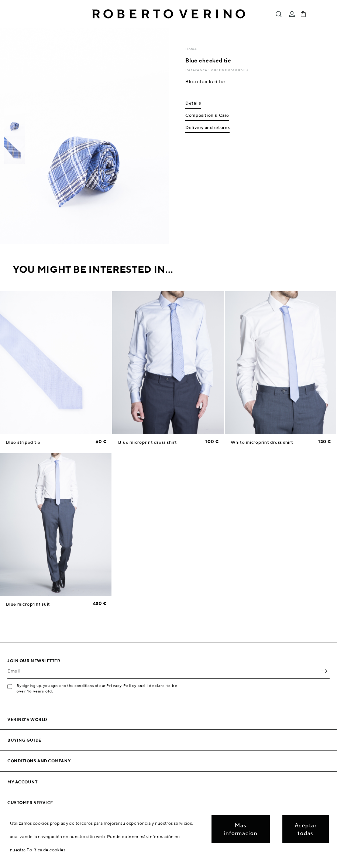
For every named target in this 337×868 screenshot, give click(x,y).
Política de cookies (46, 850)
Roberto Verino (169, 14)
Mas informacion (240, 829)
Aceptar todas (306, 829)
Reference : (198, 70)
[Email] (163, 671)
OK (324, 671)
